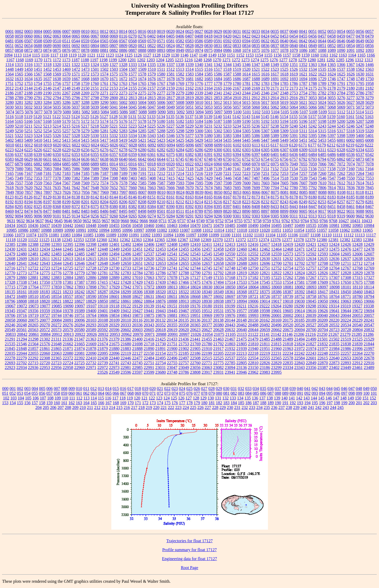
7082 (38, 169)
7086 (76, 169)
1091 (351, 50)
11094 (168, 235)
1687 (246, 79)
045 (337, 389)
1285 (340, 60)
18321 (172, 292)
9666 (144, 221)
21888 (137, 349)
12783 (126, 273)
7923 (57, 192)
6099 (218, 145)
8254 (332, 202)
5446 (256, 140)
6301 (227, 150)
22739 (103, 363)
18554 (56, 296)
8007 (142, 192)
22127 (137, 353)
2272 (114, 93)
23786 (184, 372)
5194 (284, 121)
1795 (360, 83)
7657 (123, 188)
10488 (242, 225)
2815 (152, 98)
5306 (256, 131)
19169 (184, 306)
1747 (341, 79)
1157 (287, 55)
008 (64, 389)
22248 (323, 353)
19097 (80, 306)
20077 (45, 320)
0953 (189, 50)
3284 (47, 102)
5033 (38, 107)
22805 (242, 363)
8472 (19, 211)
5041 (114, 107)
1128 (156, 55)
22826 (265, 363)
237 (282, 407)
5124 (76, 117)
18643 (161, 296)
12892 (126, 278)
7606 (294, 183)
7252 (275, 173)
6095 (180, 145)
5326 (57, 136)
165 (94, 403)
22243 (311, 353)
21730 (161, 344)
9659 (115, 221)
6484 (313, 154)
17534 (253, 282)
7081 (29, 169)
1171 (48, 60)
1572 (85, 74)
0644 (322, 41)
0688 (38, 46)
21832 (323, 344)
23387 (323, 367)
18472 (10, 296)
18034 (219, 287)
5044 (123, 107)
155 (20, 403)
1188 (85, 60)
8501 (161, 211)
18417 (323, 292)
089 (285, 393)
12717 (22, 268)
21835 (334, 344)
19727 (45, 315)
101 (374, 393)
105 (28, 398)
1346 (246, 65)
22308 (45, 358)
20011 (299, 315)
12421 (311, 244)
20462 (242, 325)
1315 (19, 65)
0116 (123, 36)
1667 (76, 79)
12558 (265, 254)
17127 (195, 278)
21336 (68, 339)
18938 (218, 301)
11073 (20, 235)
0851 (322, 46)
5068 (332, 107)
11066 (8, 235)
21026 (196, 334)
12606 (357, 254)
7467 (246, 178)
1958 (370, 83)
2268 (76, 93)
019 (145, 389)
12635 (323, 259)
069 (138, 393)
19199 (230, 306)
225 (193, 407)
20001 (276, 315)
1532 (303, 69)
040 (300, 389)
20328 (103, 325)
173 (153, 403)
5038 (85, 107)
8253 (322, 202)
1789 (322, 83)
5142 (237, 117)
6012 (29, 145)
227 (208, 407)
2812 (123, 98)
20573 (56, 330)
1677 (161, 79)
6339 (38, 154)
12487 (91, 254)
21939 (242, 349)
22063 (56, 353)
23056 (195, 367)
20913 (68, 334)
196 (322, 403)
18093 (311, 287)
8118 (360, 192)
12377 (287, 240)
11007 (185, 230)
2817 (171, 98)
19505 (195, 311)
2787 (370, 93)
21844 (369, 344)
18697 (230, 296)
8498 (142, 211)
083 (241, 393)
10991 (81, 230)
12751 (265, 268)
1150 (221, 55)
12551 (242, 254)
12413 (230, 244)
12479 (10, 254)
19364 (56, 311)
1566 (28, 74)
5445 (246, 140)
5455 (332, 140)
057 (49, 393)
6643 (152, 159)
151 (366, 398)
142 (299, 398)
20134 (172, 320)
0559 (85, 41)
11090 (123, 235)
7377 (47, 178)
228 (215, 407)
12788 (184, 273)
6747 (199, 159)
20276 (68, 325)
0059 (19, 36)
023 (175, 389)
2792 (47, 98)
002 (20, 389)
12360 (102, 240)
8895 (256, 211)
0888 (142, 50)
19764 (91, 315)
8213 (189, 202)
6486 (332, 154)
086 (263, 393)
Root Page (189, 568)
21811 (265, 344)
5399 (351, 136)
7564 (57, 183)
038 (285, 389)
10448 (91, 225)
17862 (68, 287)
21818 (288, 344)
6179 (322, 145)
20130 (149, 320)
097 (344, 393)
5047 (152, 107)
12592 (311, 254)
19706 (10, 315)
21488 (276, 339)
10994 (104, 230)
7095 (123, 169)
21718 (149, 344)
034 (256, 389)
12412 (218, 244)
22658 (357, 358)
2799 (104, 98)
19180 (207, 306)
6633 (66, 159)
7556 (9, 183)
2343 (237, 93)
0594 (246, 41)
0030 (227, 31)
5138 (199, 117)
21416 (149, 339)
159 (49, 403)
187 (256, 403)
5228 (180, 126)
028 (212, 389)
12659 (230, 263)
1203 (151, 60)
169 (123, 403)
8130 (57, 197)
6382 (189, 154)
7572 (95, 183)
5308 (275, 131)
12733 (126, 268)
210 (83, 407)
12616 (103, 259)
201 (359, 403)
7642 (76, 188)
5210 (19, 126)
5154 (284, 117)
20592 (103, 330)
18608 (126, 296)
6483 (303, 154)
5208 (370, 121)
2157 (152, 88)
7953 (76, 192)
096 (337, 393)
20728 (346, 330)
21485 (265, 339)
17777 (45, 287)
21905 (195, 349)
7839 (360, 188)
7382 (76, 178)
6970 (256, 164)
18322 (184, 292)
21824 (300, 344)
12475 (334, 249)
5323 (28, 136)
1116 (45, 55)
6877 (9, 164)
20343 (149, 325)
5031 (19, 107)
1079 (294, 50)
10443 (79, 225)
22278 (10, 358)
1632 (9, 79)
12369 (206, 240)
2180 (351, 88)
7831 (341, 188)
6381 (180, 154)
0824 (171, 46)
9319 (341, 216)
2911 (246, 98)
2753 (294, 93)
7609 (313, 183)
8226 (256, 202)
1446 (370, 65)
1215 (179, 60)
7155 (303, 169)
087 (271, 393)
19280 (288, 306)
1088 (322, 50)
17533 (242, 282)
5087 (133, 112)
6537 (360, 154)
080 (219, 393)
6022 (76, 145)
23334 (288, 367)
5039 (95, 107)
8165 (208, 197)
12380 (322, 240)
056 (42, 393)
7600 (246, 183)
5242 (313, 126)
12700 (276, 263)
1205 (169, 60)
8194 (28, 202)
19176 (195, 306)
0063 (57, 36)
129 (203, 398)
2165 (218, 88)
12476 (346, 249)
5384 (237, 136)
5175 (114, 121)
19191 (218, 306)
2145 (38, 88)
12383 (357, 240)
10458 (137, 225)
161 (64, 403)
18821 (56, 301)
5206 (351, 121)
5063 (284, 107)
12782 (114, 273)
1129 (166, 55)
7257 (303, 173)
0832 (227, 46)
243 (326, 407)
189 (271, 403)
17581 (300, 282)
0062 (47, 36)
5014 (237, 102)
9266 (142, 216)
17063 (149, 278)
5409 (28, 140)
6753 (256, 159)
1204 (160, 60)
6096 (190, 145)
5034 (47, 107)
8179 (303, 197)
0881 (104, 50)
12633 (300, 259)
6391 (208, 154)
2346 (265, 93)
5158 (322, 117)
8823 (237, 211)
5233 (227, 126)
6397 (256, 154)
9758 (257, 221)
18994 (242, 301)
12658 (218, 263)
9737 (182, 221)
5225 (152, 126)
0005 (47, 31)
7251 (265, 173)
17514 (230, 282)
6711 (170, 159)
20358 (184, 325)
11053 (288, 230)
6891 (104, 164)
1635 (38, 79)
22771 (207, 363)
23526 (103, 372)
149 (351, 398)
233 (252, 407)
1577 (133, 74)
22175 (172, 353)
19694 (369, 311)
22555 (265, 358)
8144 (114, 197)
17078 (172, 278)
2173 (294, 88)
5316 (332, 131)
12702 (300, 263)
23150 (253, 367)
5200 (341, 121)
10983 (357, 225)
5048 (161, 107)
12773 (22, 273)
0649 (360, 41)
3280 (9, 102)
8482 (76, 211)
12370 (218, 240)
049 (366, 389)
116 (108, 398)
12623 (184, 259)
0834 (246, 46)
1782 (256, 83)
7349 (19, 178)
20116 (137, 320)
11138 (56, 240)
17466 (184, 282)
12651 (137, 263)
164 (86, 403)
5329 (85, 136)
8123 (9, 197)
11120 (22, 240)
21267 (334, 334)
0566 (114, 41)
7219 (208, 173)
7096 (133, 169)
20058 (10, 320)
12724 (56, 268)
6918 (152, 164)
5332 (114, 136)
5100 (237, 112)
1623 (322, 74)
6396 (246, 154)
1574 (104, 74)
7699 (256, 188)
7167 (28, 173)
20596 (114, 330)
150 (358, 398)
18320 (161, 292)
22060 (45, 353)
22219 (265, 353)
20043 (334, 315)
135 (248, 398)
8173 (256, 197)
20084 (57, 320)
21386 (126, 339)
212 (97, 407)
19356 (33, 311)
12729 (103, 268)
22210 (230, 353)
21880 (114, 349)
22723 (56, 363)
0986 (227, 50)
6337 (19, 154)
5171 (76, 121)
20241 (369, 320)
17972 (149, 287)
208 (68, 407)
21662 (68, 344)
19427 (137, 311)
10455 (114, 225)
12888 (103, 278)
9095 (28, 216)
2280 (189, 93)
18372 (253, 292)
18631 (149, 296)
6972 (265, 164)
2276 (152, 93)
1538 (351, 69)
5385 (246, 136)
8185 (351, 197)
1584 (199, 74)
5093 (190, 112)
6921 (180, 164)
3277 (351, 98)
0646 (341, 41)
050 (374, 389)
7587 (161, 183)
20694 (300, 330)
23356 (311, 367)
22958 (68, 367)
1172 (57, 60)
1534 (313, 69)
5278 (76, 131)
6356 (104, 154)
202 (366, 403)
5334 (133, 136)
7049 (294, 164)
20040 (323, 315)
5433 (208, 140)
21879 (103, 349)
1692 (284, 79)
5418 (114, 140)
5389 (275, 136)
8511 (180, 211)
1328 (123, 65)
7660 (133, 188)
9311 (294, 216)
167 (108, 403)
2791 (38, 98)
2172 (284, 88)
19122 (126, 306)
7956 (86, 192)
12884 (68, 278)
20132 (160, 320)
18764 (334, 296)
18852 (114, 301)
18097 (323, 287)
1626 (351, 74)
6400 (265, 154)
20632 (230, 330)
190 (278, 403)
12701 (288, 263)
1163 (343, 55)
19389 (79, 311)
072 (160, 393)
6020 (57, 145)
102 (6, 398)
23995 (276, 372)
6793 (313, 159)
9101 (57, 216)
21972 (300, 349)
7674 (208, 188)
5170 (66, 121)
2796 (76, 98)
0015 (133, 31)
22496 (172, 358)
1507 (133, 69)
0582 (180, 41)
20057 (369, 315)
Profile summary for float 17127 (189, 550)
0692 (76, 46)
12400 (103, 244)
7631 (47, 188)
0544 (76, 41)
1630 (360, 74)
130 (211, 398)
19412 (126, 311)
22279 (22, 358)
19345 (10, 311)
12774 (33, 273)
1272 (236, 60)
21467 (230, 339)
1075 (256, 50)
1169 (29, 60)
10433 (367, 221)
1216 (188, 60)
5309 (284, 131)
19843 (126, 315)
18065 (265, 287)
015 (116, 389)
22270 (369, 353)
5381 (218, 136)
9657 (106, 221)
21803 (230, 344)
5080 (67, 112)
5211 (28, 126)
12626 (218, 259)
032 (241, 389)
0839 (284, 46)
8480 (57, 211)
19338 (369, 306)
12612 (56, 259)
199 (344, 403)
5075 (19, 112)
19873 (137, 315)
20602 (126, 330)
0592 (227, 41)
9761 (276, 221)
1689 (265, 79)
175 (167, 403)
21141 (265, 334)
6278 (123, 150)
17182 (253, 278)
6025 (104, 145)
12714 (369, 263)
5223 (133, 126)
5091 (171, 112)
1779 (227, 83)
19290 (299, 306)
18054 (242, 287)
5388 (265, 136)
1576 (123, 74)
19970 (218, 315)
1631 (370, 74)
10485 (230, 225)
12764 (334, 268)
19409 (114, 311)
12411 (207, 244)
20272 (56, 325)
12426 (346, 244)
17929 (114, 287)
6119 (284, 145)
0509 (47, 41)
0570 (152, 41)
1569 (57, 74)
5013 (227, 102)
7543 (313, 178)
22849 (311, 363)
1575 (114, 74)
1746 (332, 79)
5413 (66, 140)
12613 (68, 259)
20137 (207, 320)
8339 (47, 207)
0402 (152, 36)
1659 (66, 79)
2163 (199, 88)
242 (318, 407)
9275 (161, 216)
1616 (265, 74)
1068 (237, 50)
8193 (19, 202)
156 (27, 403)
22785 (230, 363)
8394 (208, 207)
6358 (123, 154)
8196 (38, 202)
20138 (218, 320)
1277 (283, 60)
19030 (300, 301)
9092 (9, 216)
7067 (332, 164)
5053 (208, 107)
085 (256, 393)
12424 (334, 244)
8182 (322, 197)
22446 (126, 358)
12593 (323, 254)
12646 (79, 263)
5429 (199, 140)
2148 (66, 88)
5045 (133, 107)
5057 (237, 107)
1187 (75, 60)
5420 (133, 140)
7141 (237, 169)
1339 (189, 65)
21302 (45, 339)
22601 (311, 358)
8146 (133, 197)
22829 (276, 363)
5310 (294, 131)
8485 (95, 211)
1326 (104, 65)
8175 (275, 197)
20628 (218, 330)
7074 (351, 164)
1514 (189, 69)
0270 (133, 36)
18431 (334, 292)
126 (181, 398)
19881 (172, 315)
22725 (79, 363)
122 (152, 398)
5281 (104, 131)
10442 (68, 225)
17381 (68, 282)
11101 (236, 235)
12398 (91, 244)
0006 (57, 31)
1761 (104, 83)
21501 (323, 339)
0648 (351, 41)
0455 (303, 36)
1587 (227, 74)
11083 (65, 235)
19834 (114, 315)
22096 (114, 353)
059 (64, 393)
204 (38, 407)
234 (260, 407)
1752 (19, 83)
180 (204, 403)
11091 (134, 235)
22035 (10, 353)
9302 (246, 216)
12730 (114, 268)
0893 (161, 50)
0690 (57, 46)
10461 (161, 225)
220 (156, 407)
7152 (275, 169)
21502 (334, 339)
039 (293, 389)
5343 (152, 136)
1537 (341, 69)
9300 (227, 216)
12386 (22, 244)
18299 (126, 292)
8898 (275, 211)
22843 (300, 363)
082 (234, 393)
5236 (256, 126)
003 (27, 389)
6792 (303, 159)
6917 (142, 164)
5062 (275, 107)
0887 (133, 50)
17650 (346, 282)
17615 (334, 282)
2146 (47, 88)
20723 (334, 330)
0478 (360, 36)
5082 (86, 112)
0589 (208, 41)
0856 (370, 46)
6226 (38, 150)
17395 (91, 282)
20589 (91, 330)
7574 (104, 183)
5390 (284, 136)
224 (186, 407)
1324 (95, 65)
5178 (142, 121)
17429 (137, 282)
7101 (142, 169)
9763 (295, 221)
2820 (199, 98)
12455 (184, 249)
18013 (172, 287)
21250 (322, 334)
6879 (19, 164)
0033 (256, 31)
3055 (332, 98)
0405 (171, 36)
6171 (303, 145)
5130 (123, 117)
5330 (95, 136)
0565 (104, 41)
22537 (230, 358)
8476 (38, 211)
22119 (126, 353)
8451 (332, 207)
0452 (275, 36)
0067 (95, 36)
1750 (370, 79)
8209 (152, 202)
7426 (199, 178)
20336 (137, 325)
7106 (161, 169)
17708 (369, 282)
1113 (18, 55)
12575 (300, 254)
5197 (313, 121)
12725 (68, 268)
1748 (351, 79)
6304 (256, 150)
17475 (195, 282)
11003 (173, 230)
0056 (360, 31)
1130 (175, 55)
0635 (275, 41)
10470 (195, 225)
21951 (265, 349)
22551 (242, 358)
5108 (313, 112)
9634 (30, 221)
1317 (38, 65)
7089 (95, 169)
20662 (276, 330)
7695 (237, 188)
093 (315, 393)
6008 (370, 140)
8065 (247, 192)
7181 (47, 173)
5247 (360, 126)
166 (101, 403)
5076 (29, 112)
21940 (253, 349)
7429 (208, 178)
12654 (172, 263)
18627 (137, 296)
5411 (47, 140)
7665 (161, 188)
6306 (275, 150)
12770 (10, 273)
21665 (79, 344)
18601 (114, 296)
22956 (56, 367)
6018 (38, 145)
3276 (341, 98)
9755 (238, 221)
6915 (123, 164)
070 (145, 393)
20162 (265, 320)
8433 (275, 207)
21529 (369, 339)
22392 (79, 358)
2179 (341, 88)
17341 (33, 282)
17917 (103, 287)
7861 (38, 192)
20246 (10, 325)
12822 (276, 273)
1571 (76, 74)
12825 (311, 273)
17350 (45, 282)
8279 (360, 202)
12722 (33, 268)
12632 (288, 259)
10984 (369, 225)
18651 (172, 296)
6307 (284, 150)
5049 (171, 107)
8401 (237, 207)
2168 (246, 88)
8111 (351, 192)
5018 (275, 102)
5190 (246, 121)
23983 (265, 372)
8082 (294, 192)
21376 (103, 339)
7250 (256, 173)
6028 (133, 145)
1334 (142, 65)
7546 (322, 178)
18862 (137, 301)
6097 (199, 145)
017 (131, 389)
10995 (116, 230)
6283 (171, 150)
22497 (184, 358)
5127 (104, 117)
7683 (227, 188)
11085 (88, 235)
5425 (180, 140)
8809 (218, 211)
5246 (351, 126)
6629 (28, 159)
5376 (180, 136)
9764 (305, 221)
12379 (310, 240)
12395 (68, 244)
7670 (189, 188)
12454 (172, 249)
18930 (207, 301)
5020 (294, 102)
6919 (161, 164)
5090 (162, 112)
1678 (171, 79)
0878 (85, 50)
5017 (265, 102)
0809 (123, 46)
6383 (199, 154)
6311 (322, 150)
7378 (57, 178)
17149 (207, 278)
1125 (128, 55)
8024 (180, 192)
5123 (66, 117)
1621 (303, 74)
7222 (237, 173)
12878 (369, 273)
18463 (369, 292)
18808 (22, 301)
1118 (64, 55)
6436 (294, 154)
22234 (288, 353)
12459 (230, 249)
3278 (360, 98)
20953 (115, 334)
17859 (57, 287)
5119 (28, 117)
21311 (56, 339)
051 (5, 393)
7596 (208, 183)
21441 (195, 339)
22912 (357, 363)
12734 (137, 268)
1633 (19, 79)
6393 (227, 154)
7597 (218, 183)
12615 (91, 259)
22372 (68, 358)
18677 (207, 296)
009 (72, 389)
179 (197, 403)
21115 (242, 334)
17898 (91, 287)
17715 (10, 287)
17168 (230, 278)
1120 (82, 55)
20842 (22, 334)
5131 (132, 117)
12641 (22, 263)
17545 (265, 282)
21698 (137, 344)
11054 (299, 230)
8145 (123, 197)
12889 (114, 278)
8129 (47, 197)
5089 (152, 112)
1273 (245, 60)
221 (164, 407)
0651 (9, 46)
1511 (161, 69)
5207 (360, 121)
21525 (357, 339)
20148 (241, 320)
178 (189, 403)
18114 (369, 287)
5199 (332, 121)
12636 (334, 259)
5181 (171, 121)
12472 (311, 249)
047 (352, 389)
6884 (57, 164)
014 (108, 389)
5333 (123, 136)
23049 (184, 367)
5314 (313, 131)
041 (307, 389)
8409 (265, 207)
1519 (237, 69)
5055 (218, 107)
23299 (276, 367)
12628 (242, 259)
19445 (172, 311)
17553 (276, 282)
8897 (265, 211)
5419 (123, 140)
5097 (218, 112)
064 (101, 393)
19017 (276, 301)
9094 (19, 216)
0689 (47, 46)
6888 (85, 164)
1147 (194, 55)
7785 (303, 188)
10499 (300, 225)
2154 (123, 88)
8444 (303, 207)
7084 (57, 169)
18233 (68, 292)
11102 (248, 235)
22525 (218, 358)
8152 (161, 197)
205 (46, 407)
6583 (9, 159)
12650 (126, 263)
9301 (237, 216)
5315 (322, 131)
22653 (346, 358)
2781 (313, 93)
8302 (28, 207)
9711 (163, 221)
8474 (28, 211)
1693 (294, 79)
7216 (199, 173)
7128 (199, 169)
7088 (86, 169)
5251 (28, 131)
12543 (195, 254)
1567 (38, 74)
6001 (341, 140)
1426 (360, 65)
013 (101, 389)
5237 (265, 126)
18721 (253, 296)
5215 (66, 126)
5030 (9, 107)
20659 (265, 330)
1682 (199, 79)
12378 (299, 240)
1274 (255, 60)
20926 (92, 334)
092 (307, 393)
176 (175, 403)
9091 (370, 211)
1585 (208, 74)
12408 (172, 244)
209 (75, 407)
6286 (199, 150)
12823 (288, 273)
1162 (333, 55)
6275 (95, 150)
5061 (265, 107)
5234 (237, 126)
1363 (313, 65)
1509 (142, 69)
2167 (237, 88)
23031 (161, 367)
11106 (293, 235)
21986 (346, 349)
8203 (95, 202)
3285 (57, 102)
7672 (199, 188)
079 (212, 393)
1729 (322, 79)
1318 (47, 65)
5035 (57, 107)
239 (296, 407)
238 (289, 407)
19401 (103, 311)
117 (115, 398)
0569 (142, 41)
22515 (207, 358)
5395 (313, 136)
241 (311, 407)
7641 (66, 188)
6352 (66, 154)
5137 (189, 117)
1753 (28, 83)
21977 (323, 349)
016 (123, 389)
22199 (207, 353)
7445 (218, 178)
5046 (142, 107)
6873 (360, 159)
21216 (311, 334)
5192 (265, 121)
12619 (137, 259)
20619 (172, 330)
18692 (218, 296)
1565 (19, 74)
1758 (76, 83)
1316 (28, 65)
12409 (184, 244)
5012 (218, 102)
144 (314, 398)
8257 (341, 202)
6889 (95, 164)
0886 (123, 50)
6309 (303, 150)
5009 (189, 102)
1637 (47, 79)
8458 (341, 207)
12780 (91, 273)
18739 (288, 296)
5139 (208, 117)
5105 (285, 112)
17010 (137, 278)
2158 (161, 88)
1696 (313, 79)
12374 (264, 240)
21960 (276, 349)
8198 (57, 202)
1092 (360, 50)
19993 (253, 315)
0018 (152, 31)
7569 (85, 183)
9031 (351, 211)
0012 (104, 31)
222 (171, 407)
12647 (91, 263)
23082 (218, 367)
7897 (48, 192)
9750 (210, 221)
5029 (370, 102)
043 (322, 389)
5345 (161, 136)
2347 (275, 93)
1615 (256, 74)
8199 (66, 202)
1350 (284, 65)
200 (352, 403)
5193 (275, 121)
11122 (33, 240)
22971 (91, 367)
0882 (114, 50)
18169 (33, 292)
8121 (369, 192)
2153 (114, 88)
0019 (161, 31)
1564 (9, 74)
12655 (184, 263)
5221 (114, 126)
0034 (265, 31)
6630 (38, 159)
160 (57, 403)
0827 (180, 46)
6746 (189, 159)
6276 (104, 150)
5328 (76, 136)
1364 (322, 65)
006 (49, 389)
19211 (241, 306)
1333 (133, 65)
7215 (189, 173)
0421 (237, 36)
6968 (246, 164)
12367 (183, 240)
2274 (133, 93)
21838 (346, 344)
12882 (45, 278)
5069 (341, 107)
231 (237, 407)
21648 (56, 344)
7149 (246, 169)
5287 (152, 131)
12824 (300, 273)
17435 (149, 282)
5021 (303, 102)
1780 (237, 83)
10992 (93, 230)
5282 (114, 131)
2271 (104, 93)
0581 (171, 41)
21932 (230, 349)
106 (36, 398)
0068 (104, 36)
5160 (341, 117)
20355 (172, 325)
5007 (171, 102)
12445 (68, 249)
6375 (171, 154)
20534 (346, 325)
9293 (199, 216)
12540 (161, 254)
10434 (10, 225)
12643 (45, 263)
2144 (28, 88)
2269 (85, 93)
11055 (310, 230)
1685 (227, 79)
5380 (208, 136)
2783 (332, 93)
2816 (161, 98)
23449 (346, 367)
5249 (9, 131)
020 (153, 389)
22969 (79, 367)
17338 (22, 282)
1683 (208, 79)
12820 (253, 273)
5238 (275, 126)
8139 (85, 197)
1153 (250, 55)
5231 (208, 126)
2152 (104, 88)
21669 (91, 344)
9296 (218, 216)
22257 (346, 353)
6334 (360, 150)
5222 (123, 126)
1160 (315, 55)
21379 (114, 339)
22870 (323, 363)
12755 (300, 268)
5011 (208, 102)
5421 (142, 140)
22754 (161, 363)
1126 (138, 55)
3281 (19, 102)
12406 (149, 244)
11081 (54, 235)
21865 (56, 349)
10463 (172, 225)
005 (42, 389)
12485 (79, 254)
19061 (334, 301)
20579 (68, 330)
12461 (253, 249)
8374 (85, 207)
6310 (313, 150)
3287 (76, 102)
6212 (331, 145)
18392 (300, 292)
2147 (57, 88)
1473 (85, 69)
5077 (38, 112)
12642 (33, 263)
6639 (114, 159)
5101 (247, 112)
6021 (67, 145)
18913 (184, 301)
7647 (85, 188)
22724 (68, 363)
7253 (284, 173)
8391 (180, 207)
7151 (265, 169)
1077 (275, 50)
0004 (38, 31)
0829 (199, 46)
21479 (253, 339)
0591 (218, 41)
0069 (114, 36)
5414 (76, 140)
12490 (103, 254)
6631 (47, 159)
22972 (103, 367)
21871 (68, 349)
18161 (22, 292)
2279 (180, 93)
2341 (218, 93)
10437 (45, 225)
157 (35, 403)
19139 (149, 306)
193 (300, 403)
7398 (114, 178)
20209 (322, 320)
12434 (45, 249)
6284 (180, 150)
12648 (103, 263)
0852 (332, 46)
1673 (133, 79)
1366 (341, 65)
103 (13, 398)
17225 (276, 278)
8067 (266, 192)
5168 (47, 121)
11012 (208, 230)
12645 (68, 263)
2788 (9, 98)
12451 (137, 249)
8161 (171, 197)
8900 (294, 211)
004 (35, 389)
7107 (171, 169)
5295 (171, 131)
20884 (45, 334)
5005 (152, 102)
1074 (246, 50)
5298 (180, 131)
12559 (276, 254)
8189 (370, 197)
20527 (311, 325)
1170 (38, 60)
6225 (28, 150)
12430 (10, 249)
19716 (22, 315)
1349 (275, 65)
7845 (370, 188)
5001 (114, 102)
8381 (123, 207)
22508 (195, 358)
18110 (358, 287)
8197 (47, 202)
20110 (126, 320)
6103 (247, 145)
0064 (66, 36)
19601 (276, 311)
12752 (276, 268)
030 (226, 389)
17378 (56, 282)
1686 (237, 79)
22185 (184, 353)
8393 (199, 207)
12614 (79, 259)
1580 (161, 74)
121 (144, 398)
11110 (327, 235)
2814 (142, 98)
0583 (189, 41)
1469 (66, 69)
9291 (189, 216)
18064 (253, 287)
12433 (33, 249)
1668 (85, 79)
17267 (311, 278)
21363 (91, 339)
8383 (142, 207)
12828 (346, 273)
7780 (294, 188)
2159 (171, 88)
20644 (253, 330)
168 (116, 403)
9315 (322, 216)
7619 (19, 188)
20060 (22, 320)
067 (123, 393)
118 (123, 398)
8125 (19, 197)
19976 (230, 315)
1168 (20, 60)
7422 (180, 178)
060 (72, 393)
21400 (137, 339)
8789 (199, 211)
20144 (230, 320)
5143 (246, 117)
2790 (28, 98)
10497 (288, 225)
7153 (284, 169)
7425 (189, 178)
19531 (218, 311)
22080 (68, 353)
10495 (276, 225)
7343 (370, 173)
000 (5, 389)
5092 (181, 112)
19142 (161, 306)
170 (131, 403)
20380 (218, 325)
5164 (9, 121)
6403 (284, 154)
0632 (265, 41)
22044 (22, 353)
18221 (56, 292)
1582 (180, 74)
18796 (10, 301)
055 (35, 393)
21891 (161, 349)
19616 (311, 311)
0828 (189, 46)
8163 (189, 197)
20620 (184, 330)
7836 (351, 188)
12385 (10, 244)
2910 (237, 98)
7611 (331, 183)
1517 (218, 69)
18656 (184, 296)
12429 (369, 244)
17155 (218, 278)
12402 (126, 244)
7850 (19, 192)
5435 (227, 140)
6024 (95, 145)
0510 (57, 41)
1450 (28, 69)
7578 (123, 183)
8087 (313, 192)
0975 (208, 50)
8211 (170, 202)
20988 (161, 334)
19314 (334, 306)
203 (374, 403)
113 (86, 398)
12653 (161, 263)
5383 (227, 136)
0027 (199, 31)
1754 (38, 83)
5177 (133, 121)
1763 (123, 83)
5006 (161, 102)
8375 (95, 207)
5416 (95, 140)
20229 (357, 320)
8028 (190, 192)
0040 (294, 31)
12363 (137, 240)
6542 (370, 154)
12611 (45, 259)
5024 (322, 102)
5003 (133, 102)
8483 (85, 211)
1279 (302, 60)
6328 (341, 150)
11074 (31, 235)
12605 (346, 254)
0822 (152, 46)
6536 (351, 154)
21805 (242, 344)
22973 (114, 367)
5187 (218, 121)
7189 (123, 173)
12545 (207, 254)
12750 (253, 268)
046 (344, 389)
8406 (246, 207)
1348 (265, 65)
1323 (85, 65)
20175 (288, 320)
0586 (199, 41)
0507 (28, 41)
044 (330, 389)
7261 (332, 173)
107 (43, 398)
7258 (313, 173)
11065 (368, 230)
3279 (370, 98)
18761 (323, 296)
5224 (142, 126)
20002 (288, 315)
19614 (300, 311)
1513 (180, 69)
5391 (294, 136)
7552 (360, 178)
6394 (237, 154)
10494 (265, 225)
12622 (172, 259)
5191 (256, 121)
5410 (38, 140)
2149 (76, 88)
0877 (76, 50)
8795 (208, 211)
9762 (286, 221)
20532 (334, 325)
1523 (275, 69)
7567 (66, 183)
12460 (242, 249)
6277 (114, 150)
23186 (265, 367)
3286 (66, 102)
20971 (149, 334)
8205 (114, 202)
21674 (103, 344)
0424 (265, 36)
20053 (357, 315)
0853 (341, 46)
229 (223, 407)
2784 (341, 93)
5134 (161, 117)
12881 (33, 278)
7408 (152, 178)
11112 (349, 235)
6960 (218, 164)
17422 (114, 282)
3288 (85, 102)
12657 (207, 263)
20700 (311, 330)
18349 (218, 292)
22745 (137, 363)
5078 (48, 112)
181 (212, 403)
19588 (253, 311)
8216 (218, 202)
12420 (300, 244)
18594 (103, 296)
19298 (311, 306)
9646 (68, 221)
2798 (95, 98)
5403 (19, 140)
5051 (189, 107)
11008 (196, 230)
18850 (103, 301)
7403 (133, 178)
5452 (313, 140)
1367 (351, 65)
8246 (294, 202)
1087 (313, 50)
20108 (103, 320)
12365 (160, 240)
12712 (357, 263)
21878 (91, 349)
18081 (288, 287)
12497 (137, 254)
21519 (346, 339)
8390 (171, 207)
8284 (9, 207)
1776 (199, 83)
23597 (137, 372)
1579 (152, 74)
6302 (237, 150)
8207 (133, 202)
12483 (56, 254)
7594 (189, 183)
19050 (323, 301)
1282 (331, 60)
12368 (195, 240)
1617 (275, 74)
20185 (299, 320)
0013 (114, 31)
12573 (288, 254)
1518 (227, 69)
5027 (351, 102)
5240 (294, 126)
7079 (10, 169)
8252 (313, 202)
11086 (100, 235)
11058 (333, 230)
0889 (152, 50)
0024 (180, 31)
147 (336, 398)
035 (263, 389)
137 (262, 398)
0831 (218, 46)
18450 (346, 292)
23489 (369, 367)
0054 (341, 31)
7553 (370, 178)
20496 (276, 325)
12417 (265, 244)
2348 (284, 93)
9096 (38, 216)
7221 (227, 173)
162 (72, 403)
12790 (195, 273)
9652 (87, 221)
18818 (33, 301)
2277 (161, 93)
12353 (79, 240)
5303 (227, 131)
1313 (368, 60)
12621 (161, 259)
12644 (56, 263)
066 (116, 393)
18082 (300, 287)
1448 (9, 69)
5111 (332, 112)
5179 (152, 121)
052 (13, 393)
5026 (341, 102)
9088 (360, 211)
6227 (47, 150)
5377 (189, 136)
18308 (149, 292)
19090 (68, 306)
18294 (114, 292)
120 (137, 398)
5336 (142, 136)
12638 (357, 259)
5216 (76, 126)
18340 (207, 292)
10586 (323, 225)
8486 (104, 211)
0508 (38, 41)
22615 (323, 358)
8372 (76, 207)
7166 (19, 173)
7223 (246, 173)
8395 (218, 207)
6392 (218, 154)
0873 (38, 50)
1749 (360, 79)
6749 (218, 159)
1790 (332, 83)
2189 (38, 93)
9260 (114, 216)
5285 (142, 131)
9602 (360, 216)
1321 (66, 65)
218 (142, 407)
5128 (113, 117)
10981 (334, 225)
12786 (161, 273)
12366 (171, 240)
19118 (114, 306)
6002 (351, 140)
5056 (227, 107)
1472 (76, 69)
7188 (114, 173)
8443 (294, 207)
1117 (54, 55)
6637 (95, 159)
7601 (256, 183)
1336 (161, 65)
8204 (104, 202)
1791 (341, 83)
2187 (19, 93)
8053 (237, 192)
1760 (95, 83)
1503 (114, 69)
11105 (282, 235)
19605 (288, 311)
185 (241, 403)
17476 (207, 282)
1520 (246, 69)
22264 (357, 353)
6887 (76, 164)
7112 (180, 169)
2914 (275, 98)
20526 (300, 325)
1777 (208, 83)
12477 (357, 249)
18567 (79, 296)
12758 (323, 268)
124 (167, 398)
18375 (265, 292)
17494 (218, 282)
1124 (119, 55)
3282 (28, 102)
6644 (161, 159)
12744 (195, 268)
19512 (207, 311)
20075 (33, 320)
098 (352, 393)
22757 (184, 363)
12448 (103, 249)
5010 (199, 102)
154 (13, 403)
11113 (360, 235)
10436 (33, 225)
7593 (180, 183)
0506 (19, 41)
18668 (195, 296)
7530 (294, 178)
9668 (153, 221)
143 (307, 398)
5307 (265, 131)
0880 (95, 50)
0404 (161, 36)
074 (175, 393)
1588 (237, 74)
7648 (95, 188)
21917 (218, 349)
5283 (123, 131)
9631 (11, 221)
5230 (199, 126)
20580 (79, 330)
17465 (172, 282)
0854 (351, 46)
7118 (189, 169)
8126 (28, 197)
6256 (85, 150)
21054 (207, 334)
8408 (256, 207)
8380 (114, 207)
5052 (199, 107)
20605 (149, 330)
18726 (265, 296)
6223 (9, 150)
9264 (123, 216)
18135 (10, 292)
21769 (195, 344)
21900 (172, 349)
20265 (33, 325)
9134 (76, 216)
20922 (80, 334)
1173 (66, 60)
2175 (313, 88)
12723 (45, 268)
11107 (304, 235)
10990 (69, 230)
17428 (126, 282)
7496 (265, 178)
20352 (161, 325)
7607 (303, 183)
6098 (209, 145)
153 (5, 403)
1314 (9, 65)
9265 (133, 216)
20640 (242, 330)
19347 (22, 311)
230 (230, 407)
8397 (227, 207)
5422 (152, 140)
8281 (370, 202)
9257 (104, 216)
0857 (9, 50)
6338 (28, 154)
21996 (357, 349)
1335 (152, 65)
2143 (19, 88)
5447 (265, 140)
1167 (10, 60)
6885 (66, 164)
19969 (207, 315)
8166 (218, 197)
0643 (313, 41)
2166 (227, 88)
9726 (172, 221)
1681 (189, 79)
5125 (85, 117)
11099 (214, 235)
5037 (76, 107)
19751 (79, 315)
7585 (142, 183)
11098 (203, 235)
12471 (300, 249)
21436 (184, 339)
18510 (33, 296)
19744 (56, 315)
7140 (227, 169)
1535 (322, 69)
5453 (322, 140)
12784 (137, 273)
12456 (195, 249)
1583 (189, 74)
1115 (36, 55)
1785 (284, 83)
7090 (104, 169)
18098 (335, 287)
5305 (246, 131)
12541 (172, 254)
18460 (357, 292)
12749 (242, 268)
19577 (242, 311)
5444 (237, 140)
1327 (114, 65)
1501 (95, 69)
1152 (240, 55)
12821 (265, 273)
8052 (228, 192)
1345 (237, 65)
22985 (137, 367)
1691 (275, 79)
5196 (303, 121)
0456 (313, 36)
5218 (95, 126)
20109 (114, 320)
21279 (345, 334)
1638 (57, 79)
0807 (114, 46)
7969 (104, 192)
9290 (180, 216)
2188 (28, 93)
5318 (351, 131)
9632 (21, 221)
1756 (57, 83)
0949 (180, 50)
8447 (313, 207)
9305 (275, 216)
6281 (152, 150)
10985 (12, 230)
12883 (56, 278)
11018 (242, 230)
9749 (201, 221)
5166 (28, 121)
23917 (207, 372)
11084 (77, 235)
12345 (67, 240)
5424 (171, 140)
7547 (332, 178)
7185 (85, 173)
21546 (22, 344)
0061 (38, 36)
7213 (171, 173)
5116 (10, 117)
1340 (199, 65)
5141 (227, 117)
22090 (91, 353)
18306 (137, 292)
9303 (256, 216)
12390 (45, 244)
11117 (371, 235)
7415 (171, 178)
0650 (370, 41)
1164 (352, 55)
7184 (76, 173)
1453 (57, 69)
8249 (303, 202)
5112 (341, 112)
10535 (311, 225)
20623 (195, 330)
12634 (311, 259)
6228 (57, 150)
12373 (252, 240)
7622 (38, 188)
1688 (256, 79)
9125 (66, 216)
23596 (126, 372)
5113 (350, 112)
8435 (284, 207)
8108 (341, 192)
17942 (126, 287)
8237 (275, 202)
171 (138, 403)
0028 (208, 31)
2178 (332, 88)
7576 (114, 183)
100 (366, 393)
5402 (9, 140)
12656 (195, 263)
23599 (149, 372)
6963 (227, 164)
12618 (126, 259)
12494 (114, 254)
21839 (357, 344)
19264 (276, 306)
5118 (19, 117)
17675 (357, 282)
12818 (230, 273)
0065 (76, 36)
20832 (369, 330)
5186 (208, 121)
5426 (189, 140)
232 (245, 407)
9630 (370, 216)
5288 (161, 131)
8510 (171, 211)
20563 (33, 330)
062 (86, 393)
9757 (248, 221)
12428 (357, 244)
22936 (33, 367)
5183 (189, 121)
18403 (311, 292)
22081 (79, 353)
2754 (303, 93)
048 (359, 389)
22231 (276, 353)
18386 (276, 292)
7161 (360, 169)
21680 (126, 344)
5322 (19, 136)
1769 (180, 83)
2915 (284, 98)
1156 (278, 55)
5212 (38, 126)
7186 (95, 173)
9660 (125, 221)
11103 (259, 235)
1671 (114, 79)
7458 (237, 178)
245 (341, 407)
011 (86, 389)
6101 (228, 145)
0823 (161, 46)
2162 (189, 88)
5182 (180, 121)
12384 (368, 240)
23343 (300, 367)
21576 (45, 344)
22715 (33, 363)
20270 (45, 325)
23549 (114, 372)
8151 (152, 197)
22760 (195, 363)
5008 (180, 102)
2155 (133, 88)
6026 (114, 145)
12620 (149, 259)
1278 (293, 60)
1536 (332, 69)
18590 (91, 296)
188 (263, 403)
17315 (357, 278)
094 (322, 393)
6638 (104, 159)
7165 (9, 173)
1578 (142, 74)
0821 (142, 46)
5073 (370, 107)
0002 (19, 31)
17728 (22, 287)
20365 (195, 325)
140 (285, 398)
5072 (360, 107)
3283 (38, 102)
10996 (127, 230)
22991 (149, 367)
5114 (360, 112)
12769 (369, 268)
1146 (184, 55)
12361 (113, 240)
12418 (276, 244)
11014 (219, 230)
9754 (229, 221)
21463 (218, 339)
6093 (161, 145)
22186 (195, 353)
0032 (246, 31)
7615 (370, 183)
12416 (253, 244)
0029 (218, 31)
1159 (305, 55)
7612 (341, 183)
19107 (91, 306)
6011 (19, 145)
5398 (341, 136)
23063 (207, 367)
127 (189, 398)
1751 (9, 83)
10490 (253, 225)
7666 (171, 188)
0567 (123, 41)
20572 (45, 330)
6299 (208, 150)
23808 (195, 372)
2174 (303, 88)
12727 (79, 268)
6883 (47, 164)
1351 (294, 65)
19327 (357, 306)
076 (189, 393)
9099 (47, 216)
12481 (33, 254)
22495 (161, 358)
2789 (19, 98)
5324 (38, 136)
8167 (227, 197)
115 (101, 398)
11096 (180, 235)
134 (240, 398)
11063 (356, 230)
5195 (294, 121)
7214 (180, 173)
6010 (10, 145)
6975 (275, 164)
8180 (313, 197)
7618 (9, 188)
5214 (57, 126)
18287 (103, 292)
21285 (357, 334)
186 (248, 403)
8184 (341, 197)
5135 (170, 117)
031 (234, 389)
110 (65, 398)
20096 (80, 320)
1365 (332, 65)
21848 (22, 349)
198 (337, 403)
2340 (208, 93)
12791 (207, 273)
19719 (33, 315)
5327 (66, 136)
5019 (284, 102)
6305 (265, 150)
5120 (38, 117)
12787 (172, 273)
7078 (370, 164)
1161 (324, 55)
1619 (294, 74)
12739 (161, 268)
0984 (218, 50)
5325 (47, 136)
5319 (360, 131)
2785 (351, 93)
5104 (275, 112)
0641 (294, 41)
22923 (10, 367)
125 (174, 398)
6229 (66, 150)
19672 (357, 311)
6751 (237, 159)
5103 (266, 112)
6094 (171, 145)
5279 (85, 131)
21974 (311, 349)
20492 (265, 325)
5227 (171, 126)
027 (204, 389)
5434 (218, 140)
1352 (303, 65)
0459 (341, 36)
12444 (56, 249)
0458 (332, 36)
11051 (276, 230)
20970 (138, 334)
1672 (123, 79)
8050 (218, 192)
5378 (199, 136)
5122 (57, 117)
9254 (85, 216)
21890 (149, 349)
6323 (332, 150)
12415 (242, 244)
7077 (360, 164)
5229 (189, 126)
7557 (19, 183)
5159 (331, 117)
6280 (142, 150)
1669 (95, 79)
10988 (46, 230)
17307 (334, 278)
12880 (22, 278)
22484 (149, 358)
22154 (161, 353)
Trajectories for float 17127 (189, 541)
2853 (218, 98)
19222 (265, 306)
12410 (195, 244)
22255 (334, 353)
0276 (142, 36)
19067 (10, 306)
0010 (85, 31)
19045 (311, 301)
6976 (284, 164)
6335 (370, 150)
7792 (313, 188)
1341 (208, 65)
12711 (346, 263)
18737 (276, 296)
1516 (208, 69)
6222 (369, 145)
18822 (68, 301)
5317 (341, 131)
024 (182, 389)
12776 (56, 273)
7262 (341, 173)
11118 (11, 240)
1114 (27, 55)
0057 (370, 31)
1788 (313, 83)
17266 (300, 278)
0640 (284, 41)
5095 (209, 112)
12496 (126, 254)
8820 (227, 211)
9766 (324, 221)
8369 (66, 207)
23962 (253, 372)
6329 (351, 150)
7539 (303, 178)
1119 (73, 55)
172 (145, 403)
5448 (275, 140)
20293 (91, 325)
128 (196, 398)
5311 (303, 131)
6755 (275, 159)
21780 (207, 344)
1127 (147, 55)
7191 (142, 173)
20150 (253, 320)
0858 (19, 50)
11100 (225, 235)
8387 (161, 207)
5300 (199, 131)
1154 (259, 55)
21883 (126, 349)
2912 (256, 98)
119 (130, 398)
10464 (184, 225)
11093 (157, 235)
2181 (360, 88)
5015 (246, 102)
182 (219, 403)
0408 (199, 36)
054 (27, 393)
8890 (246, 211)
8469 (9, 211)
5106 (294, 112)
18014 (184, 287)
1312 (359, 60)
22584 (300, 358)
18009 (161, 287)
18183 (45, 292)
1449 (19, 69)
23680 (161, 372)
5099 (228, 112)
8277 (351, 202)
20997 (184, 334)
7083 (48, 169)
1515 (199, 69)
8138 (76, 197)
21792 (218, 344)
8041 (209, 192)
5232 (218, 126)
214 (112, 407)
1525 (284, 69)
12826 (323, 273)
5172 (85, 121)
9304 (265, 216)
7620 (28, 188)
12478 (369, 249)
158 (42, 403)
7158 (331, 169)
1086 (303, 50)
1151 (231, 55)
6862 (341, 159)
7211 (151, 173)
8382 (133, 207)
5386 (256, 136)
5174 (104, 121)
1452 (47, 69)
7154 (293, 169)
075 (182, 393)
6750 (227, 159)
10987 (35, 230)
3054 (322, 98)
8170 (237, 197)
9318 (332, 216)
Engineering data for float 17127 (190, 559)
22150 (149, 353)
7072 (341, 164)
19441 (149, 311)
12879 (10, 278)
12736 (149, 268)
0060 (28, 36)
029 (219, 389)
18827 (79, 301)
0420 (227, 36)
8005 (133, 192)
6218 (341, 145)
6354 (85, 154)
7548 (341, 178)
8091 (332, 192)
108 (50, 398)
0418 (208, 36)
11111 (338, 235)
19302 (322, 306)
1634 (28, 79)
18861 (126, 301)
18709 (242, 296)
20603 (137, 330)
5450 (294, 140)
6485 (322, 154)
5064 (294, 107)
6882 (38, 164)
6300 (218, 150)
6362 (161, 154)
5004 (142, 102)
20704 (323, 330)
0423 (256, 36)
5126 (94, 117)
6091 (142, 145)
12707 (311, 263)
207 (61, 407)
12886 (91, 278)
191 (285, 403)
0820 (133, 46)
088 (278, 393)
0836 (265, 46)
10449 (103, 225)
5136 (180, 117)
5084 (105, 112)
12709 (334, 263)
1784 (275, 83)
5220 (104, 126)
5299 (189, 131)
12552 (253, 254)
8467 (370, 207)
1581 (171, 74)
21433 (172, 339)
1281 (321, 60)
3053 (313, 98)
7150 (256, 169)
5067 (322, 107)
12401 (114, 244)
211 (90, 407)
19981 (242, 315)
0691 (66, 46)
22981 (126, 367)
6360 (142, 154)
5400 (360, 136)
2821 (208, 98)
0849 (313, 46)
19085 (57, 306)
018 (138, 389)
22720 (45, 363)
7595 (199, 183)
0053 (332, 31)
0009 (76, 31)
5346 (171, 136)
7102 (152, 169)
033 (248, 389)
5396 (322, 136)
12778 (68, 273)
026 (197, 389)
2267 (66, 93)
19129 (137, 306)
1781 (246, 83)
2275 (142, 93)
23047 (172, 367)
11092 (145, 235)
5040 (104, 107)
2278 (171, 93)
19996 (265, 315)
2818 (180, 98)
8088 (322, 192)
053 (20, 393)
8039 (199, 192)
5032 (28, 107)
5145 (265, 117)
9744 (191, 221)
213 (105, 407)
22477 (137, 358)
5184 (199, 121)
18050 (230, 287)
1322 (76, 65)
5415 (85, 140)
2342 (227, 93)
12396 (79, 244)
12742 (184, 268)
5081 (76, 112)
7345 (9, 178)
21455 (207, 339)
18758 (311, 296)
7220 (218, 173)
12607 (369, 254)
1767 (161, 83)
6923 (199, 164)
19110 (103, 306)
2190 (47, 93)
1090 (341, 50)
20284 (79, 325)
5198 (322, 121)
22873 (334, 363)
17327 (369, 278)
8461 (351, 207)
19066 (369, 301)
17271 (323, 278)
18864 (149, 301)
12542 (184, 254)
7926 (67, 192)
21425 (161, 339)
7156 (312, 169)
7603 (265, 183)
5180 (161, 121)
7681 (218, 188)
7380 (66, 178)
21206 (299, 334)
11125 (44, 240)
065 (108, 393)
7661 (142, 188)
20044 (346, 315)
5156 (303, 117)
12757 (311, 268)
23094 (230, 367)
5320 (370, 131)
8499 (152, 211)
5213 (47, 126)
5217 (85, 126)
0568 (133, 41)
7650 (104, 188)
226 (201, 407)
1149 (212, 55)
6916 (133, 164)
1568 (47, 74)
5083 (95, 112)
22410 (91, 358)
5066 (313, 107)
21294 (22, 339)
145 (321, 398)
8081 (285, 192)
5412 (57, 140)
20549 (10, 330)
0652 (19, 46)
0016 (142, 31)
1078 (284, 50)
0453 (284, 36)
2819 (189, 98)
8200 (76, 202)
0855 (360, 46)
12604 (334, 254)
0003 (28, 31)
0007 (66, 31)
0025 (189, 31)
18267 (91, 292)
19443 (161, 311)
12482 (45, 254)
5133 (151, 117)
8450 (322, 207)
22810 (253, 363)
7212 (161, 173)
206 (53, 407)
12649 (114, 263)
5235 (246, 126)
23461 (357, 367)
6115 (265, 145)
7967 (95, 192)
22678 (369, 358)
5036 (66, 107)
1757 (66, 83)
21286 (368, 334)
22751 (149, 363)
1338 (180, 65)
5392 (303, 136)
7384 (85, 178)
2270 (95, 93)
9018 (332, 211)
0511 (66, 41)
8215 (208, 202)
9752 (220, 221)
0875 (57, 50)
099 (359, 393)
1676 (152, 79)
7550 (351, 178)
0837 (275, 46)
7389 (95, 178)
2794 (57, 98)
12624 (195, 259)
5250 (19, 131)
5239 (284, 126)
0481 (9, 41)
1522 (265, 69)
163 (79, 403)
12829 (357, 273)
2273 (123, 93)
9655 (96, 221)
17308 (346, 278)
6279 (133, 150)
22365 (56, 358)
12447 (91, 249)
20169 (276, 320)
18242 (79, 292)
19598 (265, 311)
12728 (91, 268)
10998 (151, 230)
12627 (230, 259)
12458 (218, 249)
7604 (275, 183)
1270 (217, 60)
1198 (104, 60)
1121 (91, 55)
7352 (28, 178)
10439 (56, 225)
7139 (218, 169)
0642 (303, 41)
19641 (334, 311)
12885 (79, 278)
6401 (275, 154)
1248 (198, 60)
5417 (104, 140)
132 (226, 398)
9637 (39, 221)
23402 (334, 367)
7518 (284, 178)
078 (204, 393)
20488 (253, 325)
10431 (355, 221)
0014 (123, 31)
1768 (171, 83)
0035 (275, 31)
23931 (218, 372)
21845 (10, 349)
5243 (322, 126)
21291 (10, 339)
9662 (134, 221)
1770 (189, 83)
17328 (10, 282)
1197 (94, 60)
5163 (369, 117)
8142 (95, 197)
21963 (288, 349)
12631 (276, 259)
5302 (218, 131)
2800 (114, 98)
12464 (276, 249)
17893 (80, 287)
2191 (57, 93)
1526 (294, 69)
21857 (33, 349)
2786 (360, 93)
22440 (114, 358)
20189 (311, 320)
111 (72, 398)
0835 (256, 46)
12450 (126, 249)
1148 (203, 55)
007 (57, 389)
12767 (346, 268)
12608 (10, 259)
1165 (361, 55)
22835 (288, 363)
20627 (207, 330)
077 (197, 393)
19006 (253, 301)
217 (134, 407)
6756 (284, 159)
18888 (172, 301)
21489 (288, 339)
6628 (19, 159)
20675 (288, 330)
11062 (345, 230)
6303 (246, 150)
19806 (103, 315)
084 (248, 393)
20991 (173, 334)
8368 (57, 207)
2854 (227, 98)
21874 (79, 349)
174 (160, 403)
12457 (207, 249)
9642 (49, 221)
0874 (47, 50)
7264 (360, 173)
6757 (294, 159)
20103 (91, 320)
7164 (369, 169)
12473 (323, 249)
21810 (253, 344)
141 (292, 398)
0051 (313, 31)
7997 (123, 192)
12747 (218, 268)
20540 (357, 325)
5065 (303, 107)
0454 (294, 36)
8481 (66, 211)
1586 (218, 74)
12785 (149, 273)
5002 (123, 102)
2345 (256, 93)
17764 (33, 287)
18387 (288, 292)
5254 (47, 131)
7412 (161, 178)
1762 (114, 83)
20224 (346, 320)
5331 (104, 136)
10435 (22, 225)
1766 (152, 83)
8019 (171, 192)
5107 (304, 112)
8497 (133, 211)
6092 (152, 145)
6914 (114, 164)
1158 (296, 55)
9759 (267, 221)
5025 (332, 102)
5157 (312, 117)
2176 (322, 88)
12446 (79, 249)
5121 (47, 117)
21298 (33, 339)
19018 (288, 301)
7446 (227, 178)
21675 (114, 344)
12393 (56, 244)
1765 (142, 83)
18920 (195, 301)
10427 (344, 221)
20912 (57, 334)
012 (94, 389)
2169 (256, 88)
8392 (189, 207)
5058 (246, 107)
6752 (246, 159)
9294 (208, 216)
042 (315, 389)
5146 (275, 117)
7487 (256, 178)
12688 (242, 263)
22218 (253, 353)
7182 (57, 173)
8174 (265, 197)
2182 (370, 88)
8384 (152, 207)
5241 (303, 126)
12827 (334, 273)
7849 (10, 192)
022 (167, 389)
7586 (152, 183)
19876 (161, 315)
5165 (19, 121)
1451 (38, 69)
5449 (284, 140)
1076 (265, 50)
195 (315, 403)
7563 (47, 183)
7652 (114, 188)
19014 (265, 301)
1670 (104, 79)
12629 (253, 259)
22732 (91, 363)
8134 (66, 197)
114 (94, 398)
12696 (265, 263)
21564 (33, 344)
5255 (57, 131)
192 (293, 403)
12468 (288, 249)
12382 (345, 240)
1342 (218, 65)
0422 (246, 36)
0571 (161, 41)
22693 (10, 363)
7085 (67, 169)
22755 (172, 363)
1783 (265, 83)
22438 (103, 358)
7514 (275, 178)
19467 (184, 311)
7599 (237, 183)
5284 (133, 131)
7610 (322, 183)
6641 (133, 159)
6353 (76, 154)
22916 (369, 363)
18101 (346, 287)
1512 (171, 69)
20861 (34, 334)
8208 (142, 202)
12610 (33, 259)
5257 (66, 131)
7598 (227, 183)
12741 (172, 268)
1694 (303, 79)
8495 (123, 211)
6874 (370, 159)
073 (167, 393)
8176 (284, 197)
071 (153, 393)
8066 (256, 192)
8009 (152, 192)
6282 (161, 150)
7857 (29, 192)
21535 (10, 344)
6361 (152, 154)
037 (278, 389)
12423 (323, 244)
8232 (265, 202)
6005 (360, 140)
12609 (22, 259)
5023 (313, 102)
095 (330, 393)
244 (333, 407)
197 (330, 403)
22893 (346, 363)
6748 (208, 159)
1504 (123, 69)
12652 (149, 263)
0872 (28, 50)
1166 (371, 55)
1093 (370, 50)
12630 (265, 259)
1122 (100, 55)
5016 (256, 102)
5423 (161, 140)
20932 (103, 334)
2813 (133, 98)
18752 (300, 296)
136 (255, 398)
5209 (9, 126)
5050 (180, 107)
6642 (142, 159)
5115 (369, 112)
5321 (9, 136)
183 (226, 403)
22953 (45, 367)
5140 (218, 117)
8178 (294, 197)
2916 (294, 98)
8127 (38, 197)
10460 (149, 225)
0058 (9, 36)
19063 (346, 301)
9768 (333, 221)
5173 (95, 121)
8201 (85, 202)
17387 (79, 282)
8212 (180, 202)
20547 (369, 325)
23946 (242, 372)
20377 (207, 325)
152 (373, 398)
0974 (199, 50)
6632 (57, 159)
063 (94, 393)
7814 (332, 188)
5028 (360, 102)
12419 (288, 244)
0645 (332, 41)
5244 (332, 126)
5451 (303, 140)
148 (343, 398)
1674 (142, 79)
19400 (91, 311)
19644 (346, 311)
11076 (43, 235)
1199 (113, 60)
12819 (242, 273)
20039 (311, 315)
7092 (114, 169)
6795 (332, 159)
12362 (125, 240)
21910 (207, 349)
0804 (95, 46)
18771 (346, 296)
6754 (265, 159)
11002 (162, 230)
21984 (334, 349)
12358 (90, 240)
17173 (242, 278)
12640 (10, 263)
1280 (312, 60)
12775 (45, 273)
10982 (346, 225)
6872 (351, 159)
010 (79, 389)
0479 (370, 36)
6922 (189, 164)
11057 (322, 230)
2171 (275, 88)
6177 (312, 145)
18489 (22, 296)
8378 (104, 207)
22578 (288, 358)
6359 (133, 154)
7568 (76, 183)
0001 (9, 31)
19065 (357, 301)
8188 (360, 197)
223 (178, 407)
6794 (322, 159)
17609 (323, 282)
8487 (114, 211)
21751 (172, 344)
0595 (256, 41)
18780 (357, 296)
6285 (189, 150)
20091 (68, 320)
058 (57, 393)
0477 (351, 36)
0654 (28, 46)
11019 (253, 230)
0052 (322, 31)
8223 (246, 202)
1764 (133, 83)
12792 (218, 273)
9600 (351, 216)
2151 (95, 88)
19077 (45, 306)
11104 (270, 235)
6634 (76, 159)
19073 (33, 306)
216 (127, 407)
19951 (195, 315)
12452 (149, 249)
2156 (142, 88)
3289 (95, 102)
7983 (114, 192)
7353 (38, 178)
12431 (22, 249)
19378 (68, 311)
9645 (58, 221)
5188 (227, 121)
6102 (237, 145)
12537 (149, 254)
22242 (300, 353)
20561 (22, 330)
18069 (277, 287)
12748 (230, 268)
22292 (33, 358)
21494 (300, 339)
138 (270, 398)
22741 (114, 363)
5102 (256, 112)
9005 (303, 211)
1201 (132, 60)
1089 (332, 50)
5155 (293, 117)
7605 (284, 183)
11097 (191, 235)
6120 (293, 145)
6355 (95, 154)
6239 (76, 150)
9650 (77, 221)
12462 (265, 249)
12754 (288, 268)
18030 (207, 287)
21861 (45, 349)
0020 (171, 31)
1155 (268, 55)
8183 (332, 197)
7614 (360, 183)
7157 (322, 169)
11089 (111, 235)
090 (293, 393)
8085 (303, 192)
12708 (323, 263)
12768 (357, 268)
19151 (172, 306)
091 (300, 393)
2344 (246, 93)
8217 (227, 202)
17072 (161, 278)
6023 (86, 145)
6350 (57, 154)
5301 (208, 131)
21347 (79, 339)
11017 (230, 230)
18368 (242, 292)
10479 (218, 225)
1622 (313, 74)
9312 (303, 216)
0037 (284, 31)
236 (274, 407)
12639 (369, 259)
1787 (303, 83)
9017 (322, 211)
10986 (23, 230)
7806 (322, 188)
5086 (124, 112)
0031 (237, 31)
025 (189, 389)
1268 (207, 60)
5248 (370, 126)
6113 (256, 145)
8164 (199, 197)
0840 (294, 46)
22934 (22, 367)
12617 (114, 259)
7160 (350, 169)
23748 (172, 372)
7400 (123, 178)
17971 (138, 287)
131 (218, 398)
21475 (242, 339)
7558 (28, 183)
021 (160, 389)
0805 (104, 46)
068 (131, 393)
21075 (219, 334)
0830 (208, 46)
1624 (332, 74)
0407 (189, 36)
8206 (123, 202)
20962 (126, 334)
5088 (143, 112)
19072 (22, 306)
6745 (180, 159)
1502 (104, 69)
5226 (161, 126)
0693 (85, 46)
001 (13, 389)
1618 (284, 74)
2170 (265, 88)
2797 (85, 98)
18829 (91, 301)
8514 (189, 211)
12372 (241, 240)
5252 (38, 131)
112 (79, 398)
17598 (311, 282)
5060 (256, 107)
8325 (38, 207)
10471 (207, 225)
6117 (275, 145)
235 (267, 407)
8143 (104, 197)
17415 (103, 282)
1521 (256, 69)
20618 (161, 330)
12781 (103, 273)
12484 (68, 254)
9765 (314, 221)
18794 (369, 296)
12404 (137, 244)
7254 (294, 173)
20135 (183, 320)
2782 (322, 93)
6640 (123, 159)
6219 (350, 145)
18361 (230, 292)
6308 (294, 150)
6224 (19, 150)
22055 (33, 353)
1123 (110, 55)
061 (79, 393)
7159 (341, 169)
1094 (8, 55)
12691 (253, 263)
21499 (311, 339)
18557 (68, 296)
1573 (95, 74)
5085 (114, 112)
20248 (22, 325)
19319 (346, 306)
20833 (11, 334)
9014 (313, 211)
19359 (45, 311)
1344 (227, 65)
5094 (200, 112)
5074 (10, 112)
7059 (313, 164)
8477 (47, 211)
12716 (10, 268)
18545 (45, 296)
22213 (242, 353)
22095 (103, 353)
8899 (284, 211)
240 (304, 407)
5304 (237, 131)
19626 (323, 311)
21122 (253, 334)
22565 (276, 358)
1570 (66, 74)
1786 (294, 83)
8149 (142, 197)
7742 (284, 188)
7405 (142, 178)
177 (182, 403)
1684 (218, 79)
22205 (218, 353)
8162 (180, 197)
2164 (208, 88)
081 (226, 393)
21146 (288, 334)
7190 (133, 173)
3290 (104, 102)
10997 (139, 230)
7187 (104, 173)
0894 (171, 50)
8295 (19, 207)
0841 (303, 46)
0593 (237, 41)
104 (21, 398)
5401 (370, 136)
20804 (357, 330)
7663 (152, 188)
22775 (218, 363)
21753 (184, 344)
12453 (161, 249)
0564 (95, 41)
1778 (218, 83)
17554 (288, 282)
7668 (180, 188)
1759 (85, 83)
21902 (184, 349)
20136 (195, 320)
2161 (180, 88)
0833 (237, 46)
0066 (85, 36)
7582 (133, 183)
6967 (237, 164)
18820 (45, 301)
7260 (322, 173)
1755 (47, 83)
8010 (161, 192)
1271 (226, 60)
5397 (332, 136)
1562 (360, 69)
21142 (276, 334)
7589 (171, 183)
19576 (230, 311)
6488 (341, 154)
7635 (57, 188)
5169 (57, 121)
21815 (276, 344)
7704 (275, 188)
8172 (246, 197)
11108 (315, 235)
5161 (350, 117)
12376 (276, 240)
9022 (341, 211)
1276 (274, 60)
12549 (218, 254)
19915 (184, 315)
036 (271, 389)
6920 (171, 164)
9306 (284, 216)
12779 (79, 273)
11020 (265, 230)
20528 (323, 325)
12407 (161, 244)
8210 (161, 202)
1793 (351, 83)
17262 (288, 278)
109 (58, 398)
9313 (313, 216)
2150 (85, 88)
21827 (311, 344)
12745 (207, 268)
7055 (303, 164)
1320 (57, 65)
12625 (207, 259)
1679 (180, 79)
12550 (230, 254)
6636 (85, 159)
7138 (208, 169)
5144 (256, 117)
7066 (322, 164)
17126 (184, 278)
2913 (265, 98)
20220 (334, 320)
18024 (196, 287)
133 (233, 398)
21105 (230, 334)
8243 (284, 202)
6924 (208, 164)
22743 (126, 363)
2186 (9, 93)
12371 (229, 240)
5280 (95, 131)
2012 (9, 88)
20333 (126, 325)
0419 (218, 36)
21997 (369, 349)
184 (234, 403)
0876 (66, 50)
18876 (161, 301)
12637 (346, 259)
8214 (199, 202)
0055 (351, 31)
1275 (264, 60)
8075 (275, 192)
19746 (68, 315)
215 (119, 407)
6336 (9, 154)
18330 (195, 292)
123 (159, 398)
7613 (351, 183)
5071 (351, 107)
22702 (22, 363)
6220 (360, 145)
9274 (152, 216)
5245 (341, 126)
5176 (123, 121)
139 (277, 398)
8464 (360, 207)
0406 (180, 36)
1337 (171, 65)
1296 (350, 60)
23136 (242, 367)
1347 (256, 65)
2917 (303, 98)
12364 (148, 240)
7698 (246, 188)
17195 (265, 278)
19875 (149, 315)
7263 (351, 173)
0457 (322, 36)
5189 (237, 121)
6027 (123, 145)
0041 (303, 31)
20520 (288, 325)
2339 (199, 93)
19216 (253, 306)
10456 (126, 225)
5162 (360, 117)
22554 (253, 358)
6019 (48, 145)
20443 (230, 325)
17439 (161, 282)
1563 (370, 69)
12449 (114, 249)
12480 (22, 254)
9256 (95, 216)
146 (329, 398)
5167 (38, 121)
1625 (341, 74)
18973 (230, 301)
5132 (142, 117)
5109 (323, 112)
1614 (246, 74)
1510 (152, 69)
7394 (104, 178)
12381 (333, 240)
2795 (66, 98)
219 (149, 407)
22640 (334, 358)
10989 (58, 230)
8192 (9, 202)
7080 (19, 169)
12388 (33, 244)
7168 (38, 173)
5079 (57, 112)
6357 (114, 154)
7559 (38, 183)
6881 (28, 164)
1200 (122, 60)
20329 (114, 325)
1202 (141, 60)
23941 (230, 372)
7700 (265, 188)
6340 (47, 154)
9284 (171, 216)
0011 (95, 31)
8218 (237, 202)
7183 (66, 173)
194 (307, 403)
